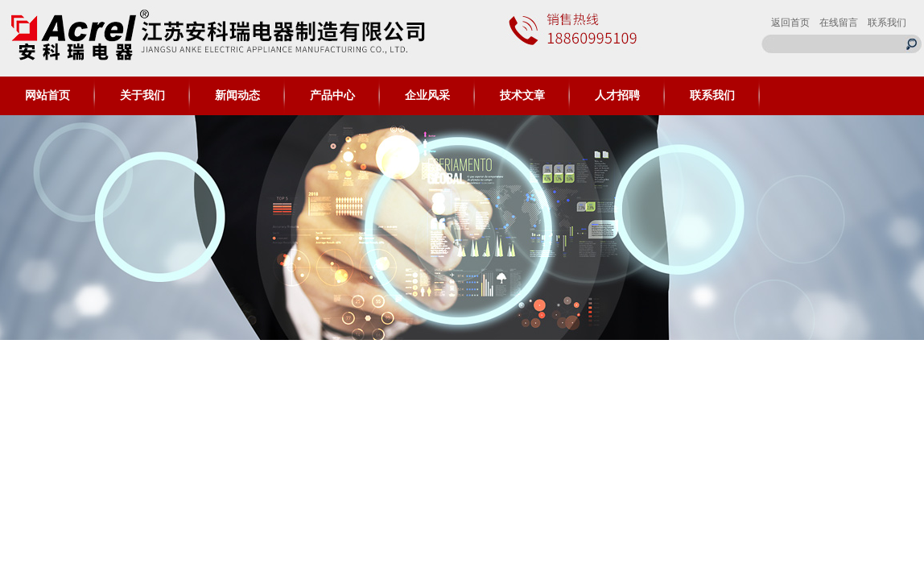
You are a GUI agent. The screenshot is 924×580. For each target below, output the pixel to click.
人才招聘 (617, 95)
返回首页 (790, 23)
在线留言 (839, 23)
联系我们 (887, 23)
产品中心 (332, 95)
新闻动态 (237, 95)
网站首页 (47, 95)
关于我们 (142, 95)
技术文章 (522, 95)
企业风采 (427, 95)
